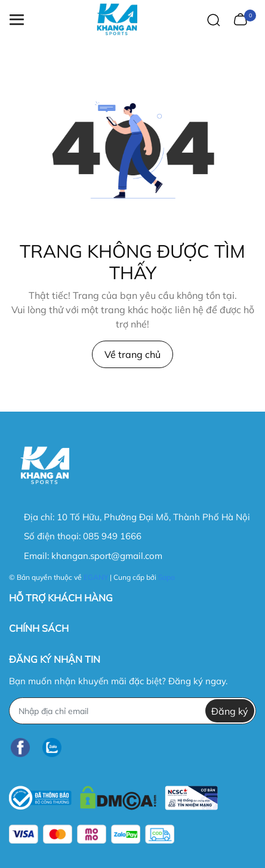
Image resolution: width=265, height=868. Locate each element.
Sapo (167, 577)
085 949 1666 (112, 536)
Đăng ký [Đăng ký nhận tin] (230, 711)
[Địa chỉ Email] (132, 711)
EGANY (96, 577)
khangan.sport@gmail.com (107, 556)
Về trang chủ (132, 354)
